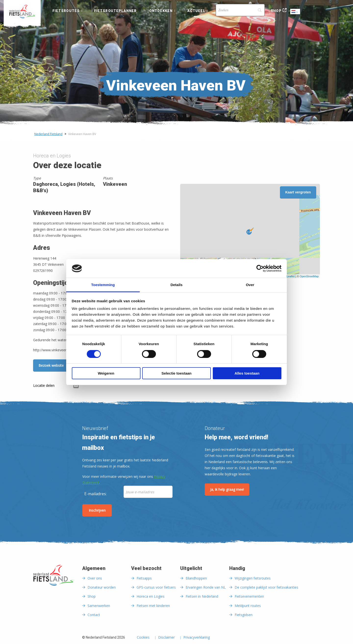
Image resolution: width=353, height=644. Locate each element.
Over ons (95, 578)
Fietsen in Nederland (202, 596)
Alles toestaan (247, 373)
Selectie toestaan (177, 373)
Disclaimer (166, 638)
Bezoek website (51, 365)
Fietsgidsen (244, 615)
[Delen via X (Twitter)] (68, 386)
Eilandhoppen (196, 578)
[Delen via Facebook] (61, 386)
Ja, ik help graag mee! (227, 489)
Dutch (295, 12)
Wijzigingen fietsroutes (253, 578)
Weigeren (106, 373)
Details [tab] (176, 285)
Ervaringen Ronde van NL (206, 587)
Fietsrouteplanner (115, 11)
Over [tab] (250, 285)
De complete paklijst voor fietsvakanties (266, 587)
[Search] (240, 10)
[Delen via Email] (76, 386)
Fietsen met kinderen (153, 606)
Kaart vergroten (298, 192)
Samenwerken (99, 606)
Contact (94, 615)
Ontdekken (161, 11)
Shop (276, 11)
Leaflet (291, 276)
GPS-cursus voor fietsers (156, 587)
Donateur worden (102, 587)
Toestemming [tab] (103, 285)
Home (22, 12)
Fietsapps (144, 578)
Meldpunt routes (248, 606)
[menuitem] (22, 12)
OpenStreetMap (309, 276)
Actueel (196, 11)
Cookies (143, 638)
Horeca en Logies (151, 596)
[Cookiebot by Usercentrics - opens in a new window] (260, 268)
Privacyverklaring (197, 638)
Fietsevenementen (249, 596)
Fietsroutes (66, 11)
